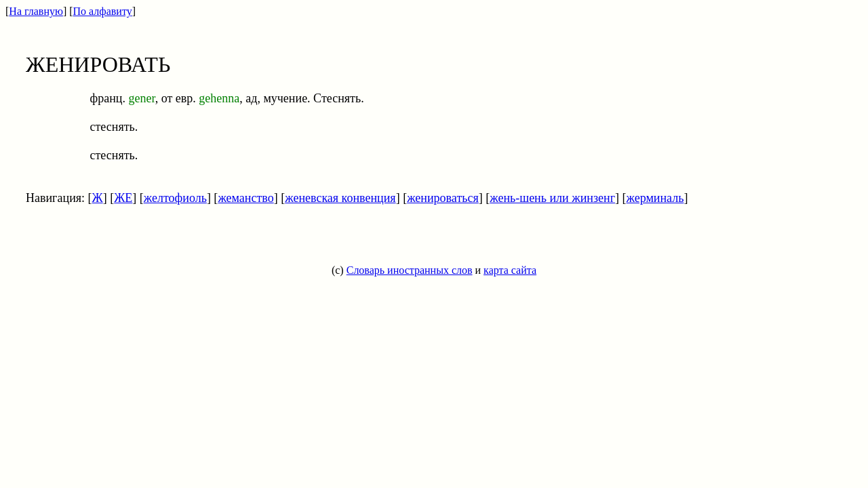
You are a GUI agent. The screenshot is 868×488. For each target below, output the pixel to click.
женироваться (443, 198)
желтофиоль (175, 198)
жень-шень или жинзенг (552, 198)
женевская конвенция (340, 198)
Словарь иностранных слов (410, 270)
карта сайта (510, 270)
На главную (36, 11)
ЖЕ (123, 198)
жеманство (245, 198)
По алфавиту (103, 11)
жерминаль (655, 198)
